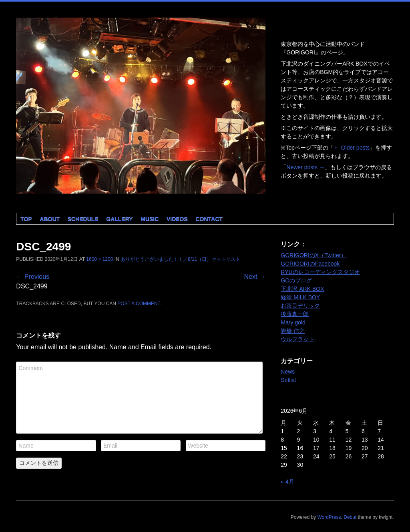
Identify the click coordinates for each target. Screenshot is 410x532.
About (50, 219)
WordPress (329, 517)
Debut (350, 517)
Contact (209, 219)
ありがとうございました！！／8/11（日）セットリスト (180, 259)
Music (150, 219)
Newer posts (305, 167)
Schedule (83, 219)
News (288, 372)
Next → (254, 277)
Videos (177, 219)
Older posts (352, 148)
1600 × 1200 (99, 259)
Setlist (288, 380)
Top (26, 219)
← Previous (33, 277)
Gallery (119, 219)
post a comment (139, 304)
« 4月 (287, 482)
